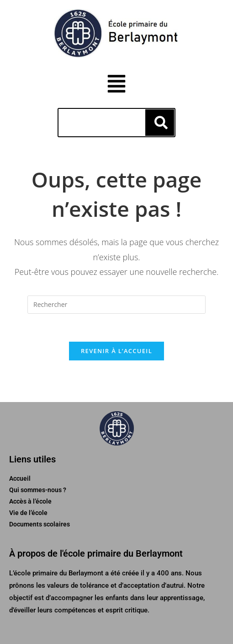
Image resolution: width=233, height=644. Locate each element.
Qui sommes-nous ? (38, 490)
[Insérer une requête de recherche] (116, 305)
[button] (117, 85)
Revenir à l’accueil (116, 351)
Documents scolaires (40, 524)
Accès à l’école (30, 501)
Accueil (20, 478)
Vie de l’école (28, 513)
